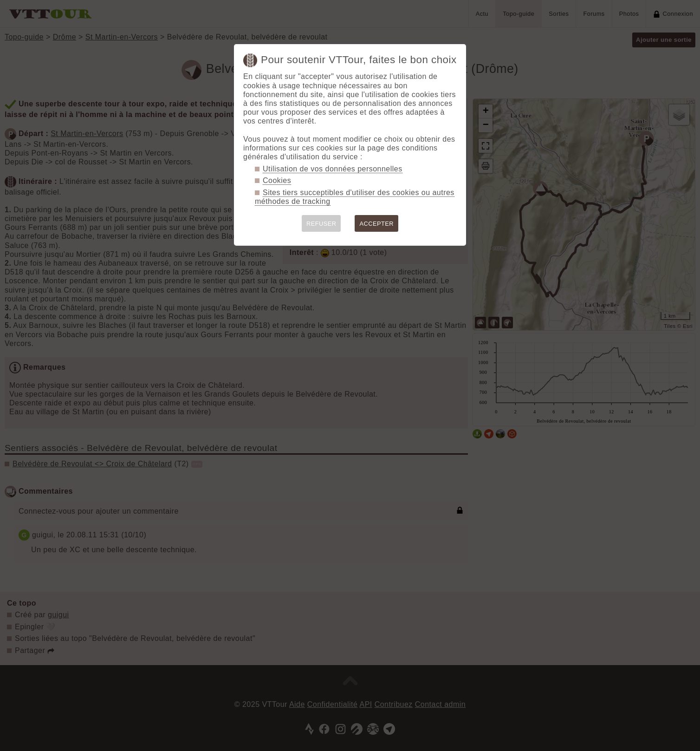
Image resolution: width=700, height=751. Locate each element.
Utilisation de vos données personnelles (333, 169)
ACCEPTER (376, 224)
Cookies (277, 180)
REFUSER (321, 224)
